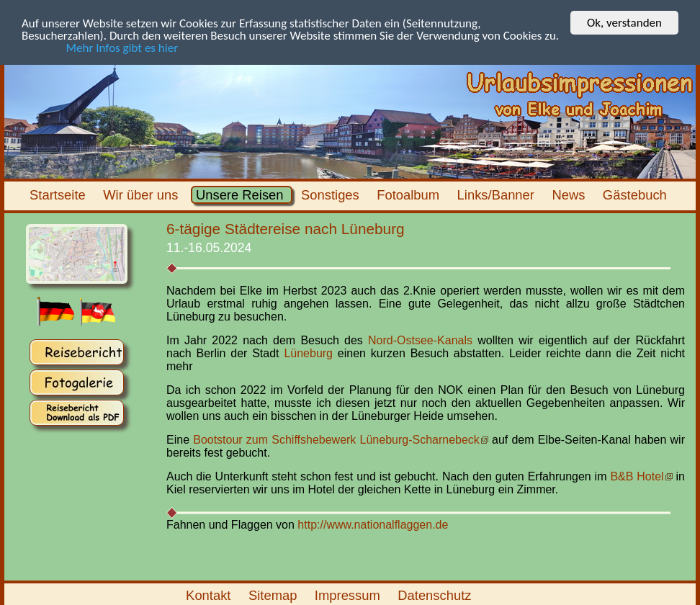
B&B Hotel (637, 476)
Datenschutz (436, 595)
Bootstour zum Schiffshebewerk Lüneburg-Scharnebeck (336, 440)
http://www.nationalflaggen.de (373, 524)
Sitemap (275, 595)
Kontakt (210, 595)
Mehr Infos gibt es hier (100, 47)
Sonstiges (332, 195)
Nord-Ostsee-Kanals (420, 340)
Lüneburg (308, 353)
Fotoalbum (410, 195)
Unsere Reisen (242, 195)
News (570, 195)
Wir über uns (143, 195)
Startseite (59, 195)
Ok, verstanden (624, 23)
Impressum (349, 595)
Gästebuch (637, 195)
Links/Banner (497, 195)
